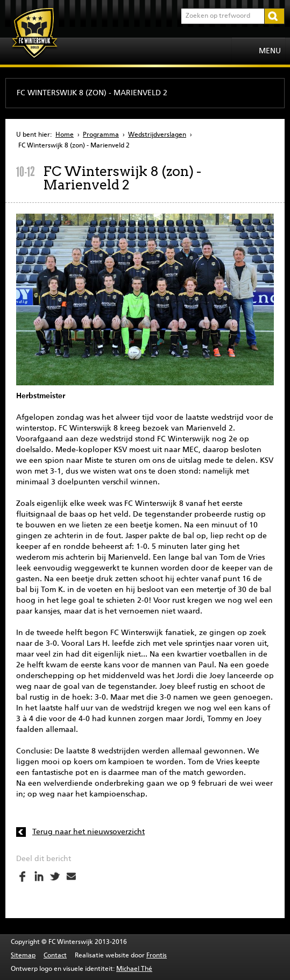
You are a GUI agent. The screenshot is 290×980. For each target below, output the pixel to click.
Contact (55, 956)
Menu (270, 51)
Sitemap (23, 956)
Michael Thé (134, 969)
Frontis (157, 956)
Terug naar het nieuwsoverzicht (89, 832)
